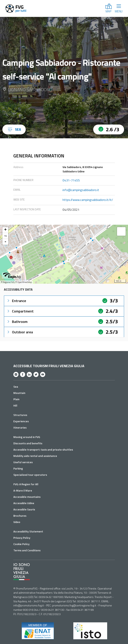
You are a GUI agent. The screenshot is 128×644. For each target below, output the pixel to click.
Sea (16, 387)
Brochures (20, 516)
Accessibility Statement (28, 531)
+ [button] (5, 230)
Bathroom (17, 322)
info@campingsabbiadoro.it (81, 190)
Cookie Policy (21, 544)
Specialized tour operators (30, 475)
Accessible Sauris (24, 509)
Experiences (21, 421)
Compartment (20, 311)
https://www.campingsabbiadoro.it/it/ (88, 200)
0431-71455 (71, 180)
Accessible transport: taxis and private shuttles (43, 450)
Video (17, 522)
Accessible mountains (27, 497)
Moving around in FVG (27, 437)
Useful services (23, 462)
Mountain (19, 393)
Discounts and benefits (28, 443)
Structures (20, 415)
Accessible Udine (24, 503)
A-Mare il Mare (23, 490)
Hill (15, 405)
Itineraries (20, 427)
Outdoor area (20, 332)
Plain (16, 399)
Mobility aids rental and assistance (35, 456)
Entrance (16, 301)
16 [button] (5, 236)
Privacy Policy (22, 538)
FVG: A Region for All (26, 484)
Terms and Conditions (27, 550)
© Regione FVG (8, 282)
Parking (18, 468)
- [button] (5, 242)
